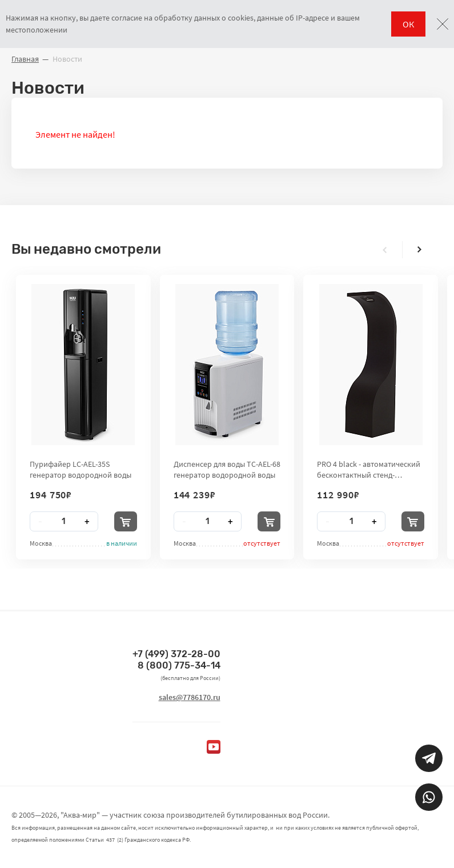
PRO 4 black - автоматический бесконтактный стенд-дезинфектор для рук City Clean (369, 469)
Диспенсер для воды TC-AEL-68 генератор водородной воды (227, 469)
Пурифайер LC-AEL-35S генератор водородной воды (81, 469)
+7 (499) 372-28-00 (176, 654)
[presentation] (385, 250)
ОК (408, 24)
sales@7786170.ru (190, 697)
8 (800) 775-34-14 (179, 665)
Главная (25, 59)
